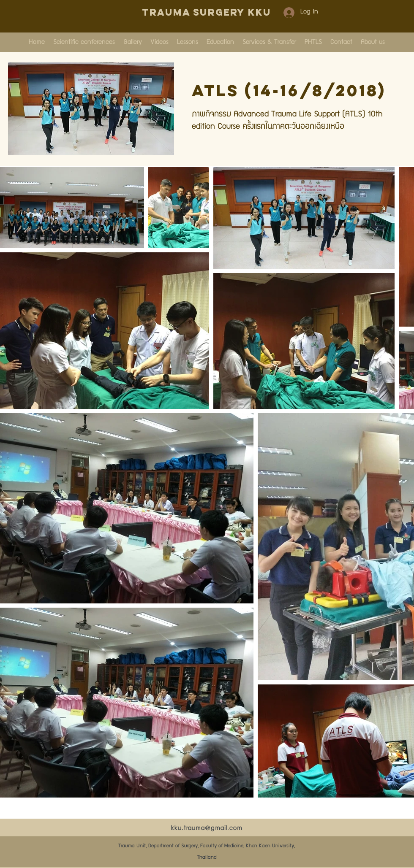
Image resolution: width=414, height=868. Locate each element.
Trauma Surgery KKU (207, 12)
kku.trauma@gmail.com (207, 829)
